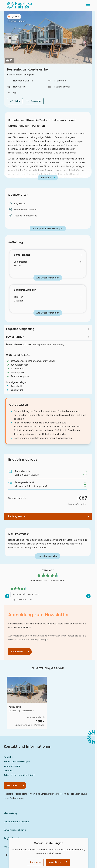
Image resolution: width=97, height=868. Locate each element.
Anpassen (35, 862)
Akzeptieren (55, 862)
